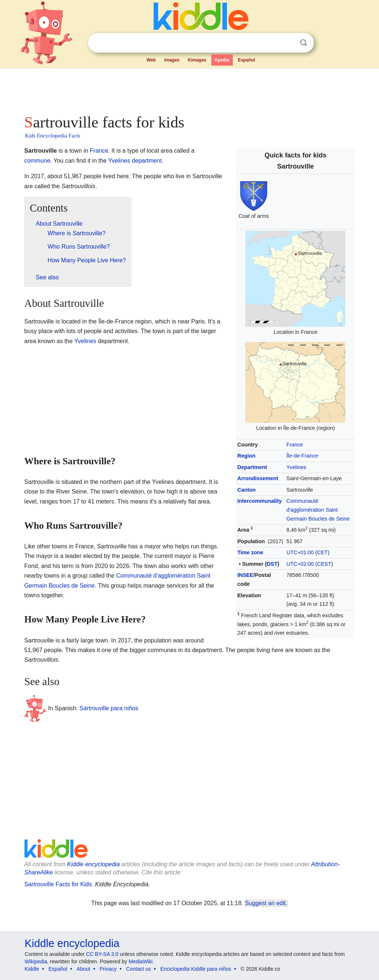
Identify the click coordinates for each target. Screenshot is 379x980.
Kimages (197, 60)
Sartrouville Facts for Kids (58, 884)
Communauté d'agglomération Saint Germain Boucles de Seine (318, 510)
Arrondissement (258, 478)
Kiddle (32, 969)
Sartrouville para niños (109, 708)
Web (151, 60)
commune (37, 161)
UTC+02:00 (300, 564)
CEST (324, 564)
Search (303, 43)
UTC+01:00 (300, 552)
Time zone (250, 552)
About (83, 969)
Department (252, 467)
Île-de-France (302, 456)
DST (272, 564)
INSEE (245, 575)
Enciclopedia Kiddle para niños (196, 969)
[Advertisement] (189, 89)
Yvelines (296, 467)
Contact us (139, 969)
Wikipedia (36, 961)
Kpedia (222, 60)
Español (246, 60)
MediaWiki (141, 961)
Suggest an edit (265, 903)
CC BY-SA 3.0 (102, 954)
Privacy (108, 969)
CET (323, 552)
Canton (246, 490)
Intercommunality (259, 501)
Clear (288, 43)
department (147, 161)
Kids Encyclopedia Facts (53, 136)
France (295, 445)
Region (246, 456)
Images (172, 60)
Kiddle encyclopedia (93, 864)
